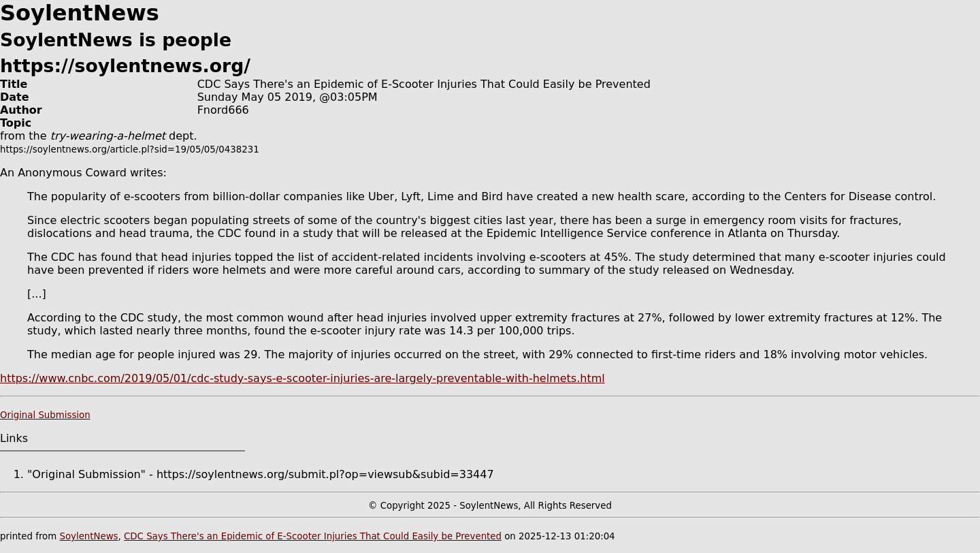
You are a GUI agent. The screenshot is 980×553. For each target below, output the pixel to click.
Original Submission (45, 415)
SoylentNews (88, 536)
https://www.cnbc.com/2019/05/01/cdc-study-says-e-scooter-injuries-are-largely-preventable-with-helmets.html (303, 378)
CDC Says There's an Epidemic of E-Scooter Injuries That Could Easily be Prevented (313, 536)
